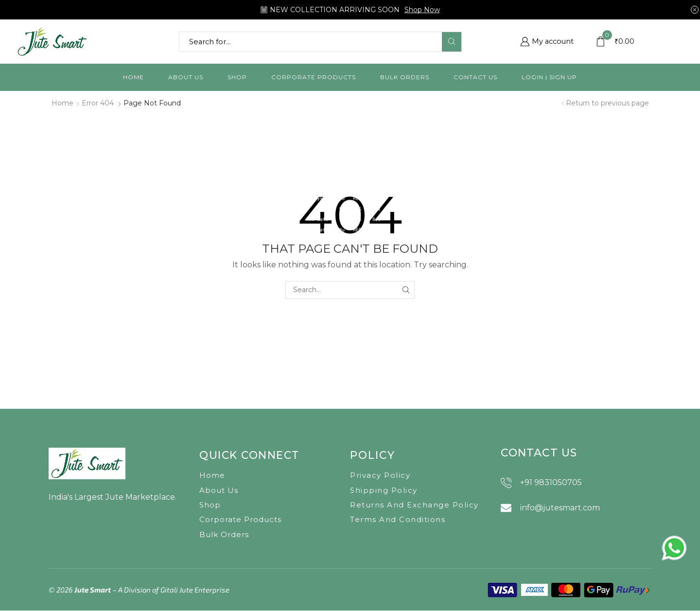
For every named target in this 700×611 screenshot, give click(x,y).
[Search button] (452, 42)
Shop (237, 77)
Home (133, 77)
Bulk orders (405, 77)
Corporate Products (314, 77)
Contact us (475, 77)
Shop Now (422, 10)
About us (186, 77)
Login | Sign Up (549, 77)
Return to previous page (607, 103)
